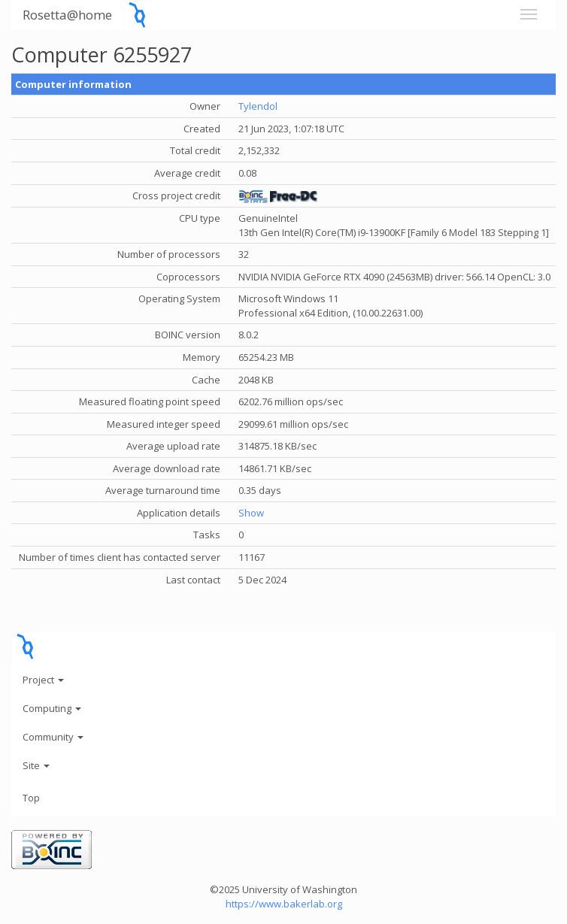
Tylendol (258, 106)
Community (53, 737)
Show (251, 513)
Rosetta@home (67, 15)
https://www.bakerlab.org (284, 904)
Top (31, 798)
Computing (52, 708)
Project (43, 680)
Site (36, 765)
